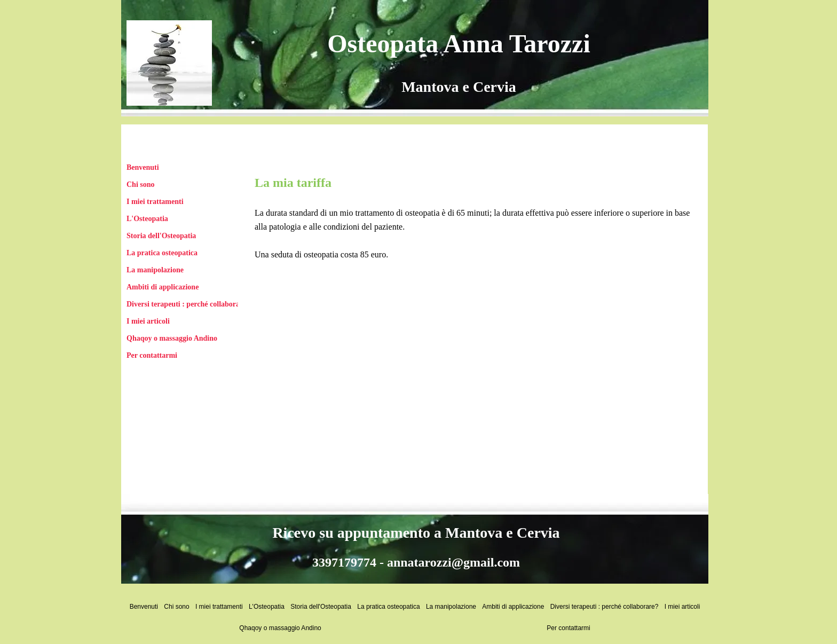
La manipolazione (155, 270)
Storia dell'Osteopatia (161, 236)
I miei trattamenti (155, 202)
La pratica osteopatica (162, 253)
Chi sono (141, 184)
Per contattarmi (152, 355)
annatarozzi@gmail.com (453, 562)
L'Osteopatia (147, 219)
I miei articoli (148, 321)
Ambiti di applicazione (163, 287)
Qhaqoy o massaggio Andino (172, 338)
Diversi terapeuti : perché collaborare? (188, 304)
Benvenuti (143, 167)
